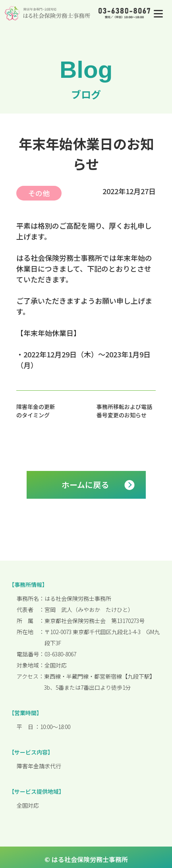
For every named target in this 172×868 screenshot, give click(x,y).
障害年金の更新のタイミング (36, 411)
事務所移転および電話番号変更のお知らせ (124, 411)
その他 (39, 193)
